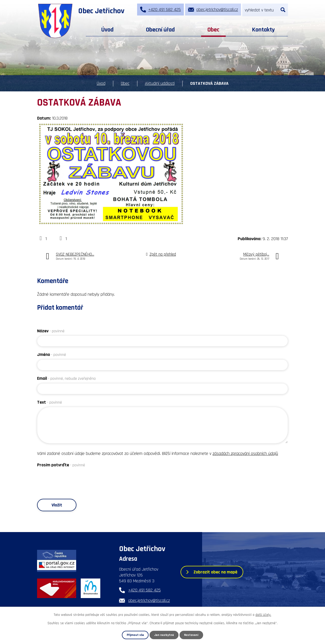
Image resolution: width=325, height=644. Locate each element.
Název (51, 331)
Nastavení (191, 635)
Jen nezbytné (164, 635)
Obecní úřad (160, 30)
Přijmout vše (135, 635)
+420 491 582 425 (144, 590)
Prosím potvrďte (61, 465)
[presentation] (76, 480)
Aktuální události (160, 83)
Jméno (52, 354)
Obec (213, 30)
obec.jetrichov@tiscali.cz (149, 601)
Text (50, 402)
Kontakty (263, 30)
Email (66, 378)
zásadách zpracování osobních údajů (245, 453)
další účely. (263, 615)
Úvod (107, 30)
